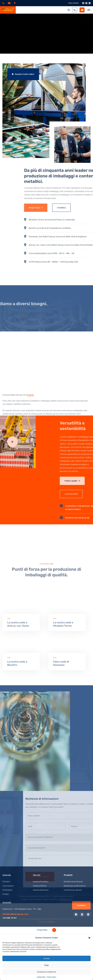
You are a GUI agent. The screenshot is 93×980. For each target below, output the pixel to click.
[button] (89, 938)
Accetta (46, 958)
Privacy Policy (52, 977)
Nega (46, 965)
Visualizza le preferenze (47, 972)
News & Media (74, 3)
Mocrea (52, 922)
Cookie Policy (41, 977)
